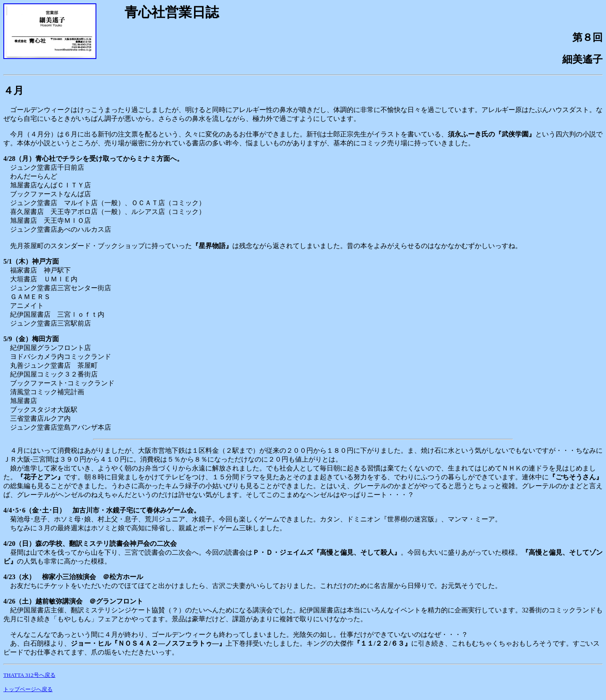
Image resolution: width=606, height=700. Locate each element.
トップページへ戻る (28, 689)
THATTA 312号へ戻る (29, 675)
